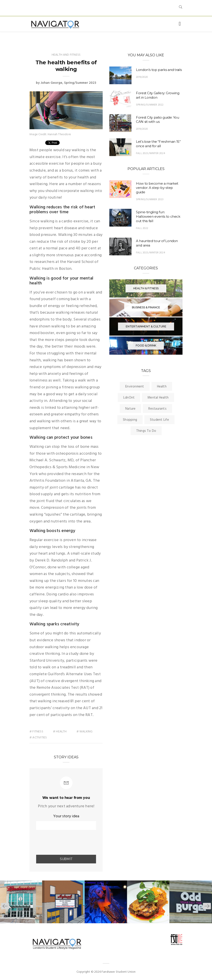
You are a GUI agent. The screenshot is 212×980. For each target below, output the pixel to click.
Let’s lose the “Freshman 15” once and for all (158, 144)
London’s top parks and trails (159, 70)
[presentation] (62, 843)
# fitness (36, 732)
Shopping (130, 420)
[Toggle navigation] (180, 24)
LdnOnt (129, 398)
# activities (38, 738)
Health (162, 387)
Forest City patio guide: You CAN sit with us (158, 120)
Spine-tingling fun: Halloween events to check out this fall (158, 216)
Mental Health (158, 398)
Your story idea (66, 816)
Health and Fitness (66, 55)
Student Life (159, 420)
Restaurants (157, 409)
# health (60, 732)
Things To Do (146, 431)
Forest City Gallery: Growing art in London (158, 95)
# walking (85, 732)
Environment (135, 387)
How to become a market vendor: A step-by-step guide (157, 188)
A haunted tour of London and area (157, 243)
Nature (130, 409)
